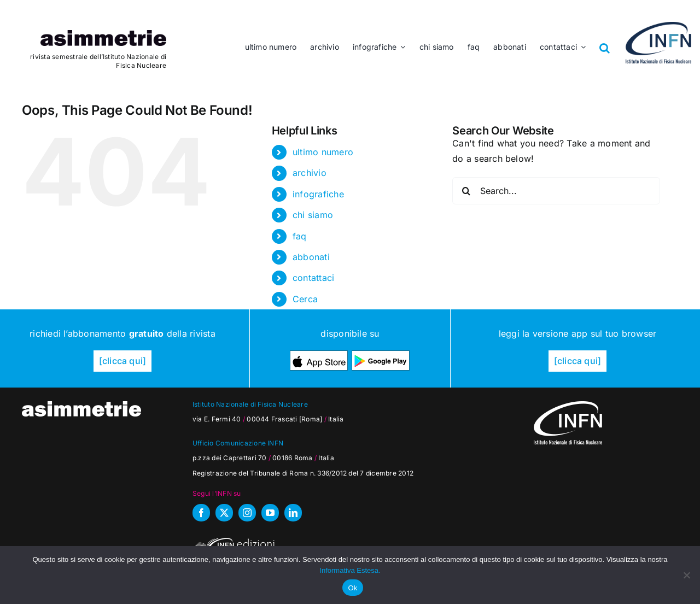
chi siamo (313, 215)
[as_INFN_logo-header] (658, 26)
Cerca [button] (305, 299)
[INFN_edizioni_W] (234, 540)
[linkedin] (293, 513)
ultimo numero (323, 152)
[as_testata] (103, 34)
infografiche (318, 194)
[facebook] (201, 513)
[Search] (466, 191)
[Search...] (556, 191)
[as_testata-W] (81, 406)
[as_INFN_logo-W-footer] (568, 406)
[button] (605, 40)
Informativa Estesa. (350, 570)
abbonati (311, 257)
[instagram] (247, 513)
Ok (352, 588)
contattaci (313, 278)
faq (300, 236)
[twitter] (224, 513)
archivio (310, 173)
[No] (686, 575)
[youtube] (270, 513)
